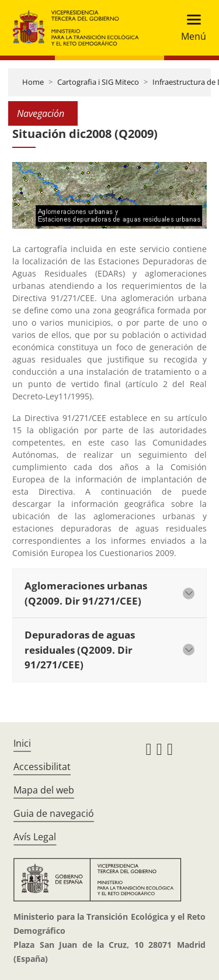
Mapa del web (44, 790)
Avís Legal (35, 837)
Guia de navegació (54, 813)
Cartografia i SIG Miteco (98, 82)
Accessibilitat (42, 767)
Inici (22, 743)
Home (33, 82)
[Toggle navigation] (190, 28)
